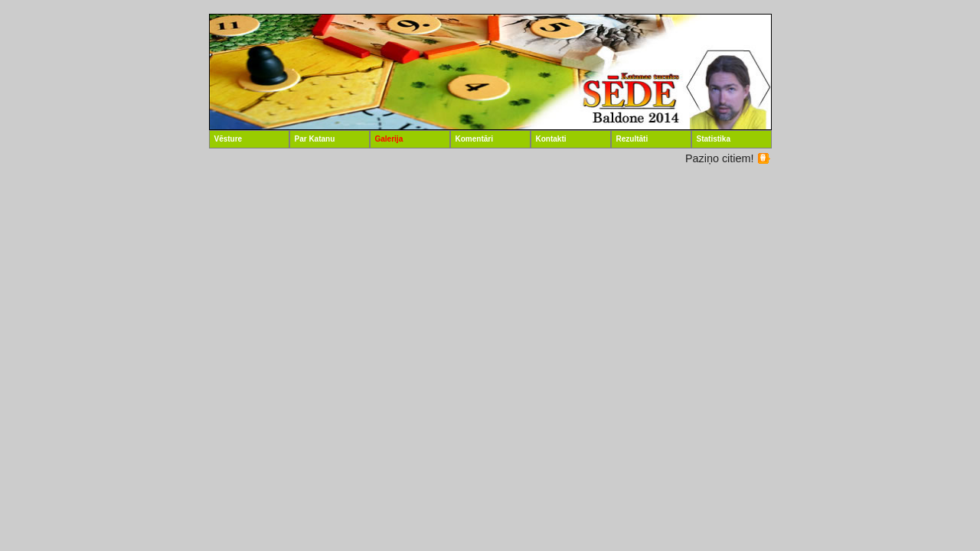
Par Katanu (315, 139)
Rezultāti (632, 139)
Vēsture (229, 139)
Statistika (714, 139)
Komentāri (474, 139)
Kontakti (551, 139)
